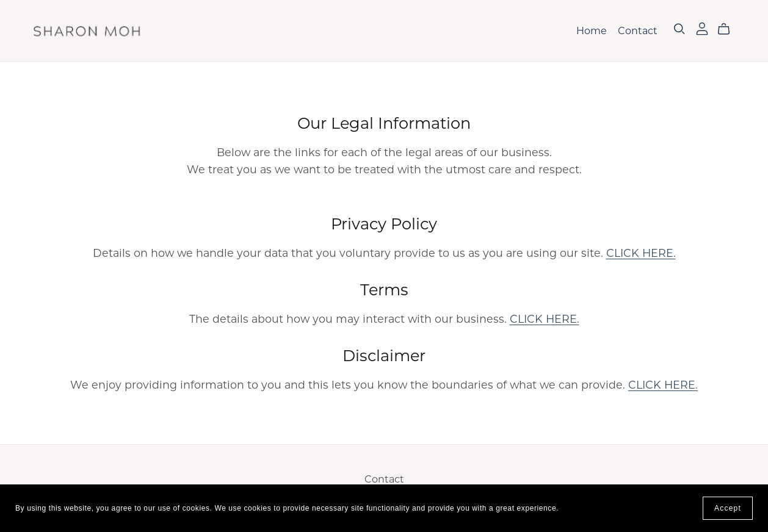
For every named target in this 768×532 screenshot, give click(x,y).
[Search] (679, 29)
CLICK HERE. (641, 253)
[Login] (702, 28)
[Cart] (729, 29)
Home (592, 31)
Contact (638, 31)
